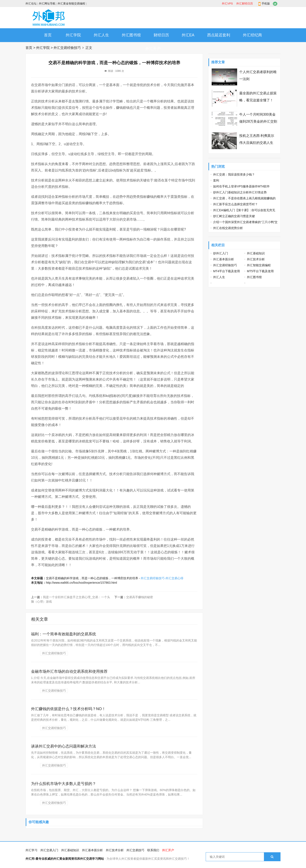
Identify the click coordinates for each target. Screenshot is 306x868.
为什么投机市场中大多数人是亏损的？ (64, 784)
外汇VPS (227, 4)
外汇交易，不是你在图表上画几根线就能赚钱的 (244, 198)
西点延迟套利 (219, 35)
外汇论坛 (31, 4)
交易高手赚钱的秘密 (140, 597)
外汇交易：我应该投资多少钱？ (234, 174)
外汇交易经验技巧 (67, 48)
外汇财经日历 (245, 4)
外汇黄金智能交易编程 (71, 4)
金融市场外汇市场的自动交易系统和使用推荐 (69, 671)
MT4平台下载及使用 (227, 271)
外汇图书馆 (131, 35)
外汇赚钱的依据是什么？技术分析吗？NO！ (68, 709)
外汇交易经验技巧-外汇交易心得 (162, 578)
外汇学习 (31, 850)
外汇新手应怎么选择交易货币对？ (235, 204)
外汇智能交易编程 (259, 265)
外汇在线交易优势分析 (228, 228)
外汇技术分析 (256, 259)
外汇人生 (101, 35)
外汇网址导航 (47, 4)
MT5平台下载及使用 (260, 271)
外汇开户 (153, 49)
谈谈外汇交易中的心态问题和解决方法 (64, 746)
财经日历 (161, 35)
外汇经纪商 (252, 35)
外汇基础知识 (256, 253)
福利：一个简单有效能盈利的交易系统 (64, 634)
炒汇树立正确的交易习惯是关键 (234, 216)
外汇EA (188, 35)
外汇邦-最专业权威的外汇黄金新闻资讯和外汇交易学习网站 (65, 859)
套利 (216, 180)
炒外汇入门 (221, 253)
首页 (48, 35)
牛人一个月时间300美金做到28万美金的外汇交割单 (258, 121)
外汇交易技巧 (135, 850)
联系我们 (153, 850)
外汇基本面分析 (224, 259)
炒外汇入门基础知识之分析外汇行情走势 (240, 192)
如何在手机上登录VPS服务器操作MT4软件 (241, 186)
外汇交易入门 (49, 850)
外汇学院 (73, 35)
